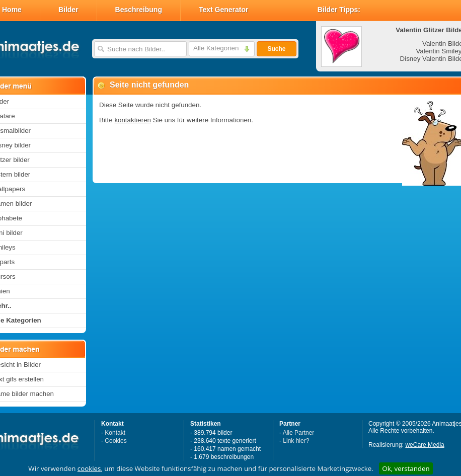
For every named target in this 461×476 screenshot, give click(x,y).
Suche (276, 49)
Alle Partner (299, 433)
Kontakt (115, 433)
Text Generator (224, 10)
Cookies (116, 441)
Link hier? (296, 441)
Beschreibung (139, 10)
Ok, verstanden (406, 468)
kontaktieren (133, 120)
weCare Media (425, 445)
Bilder (68, 10)
